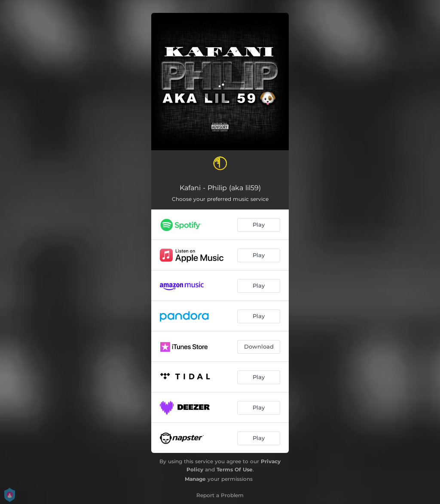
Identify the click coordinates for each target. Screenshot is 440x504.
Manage (195, 479)
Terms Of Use (235, 469)
